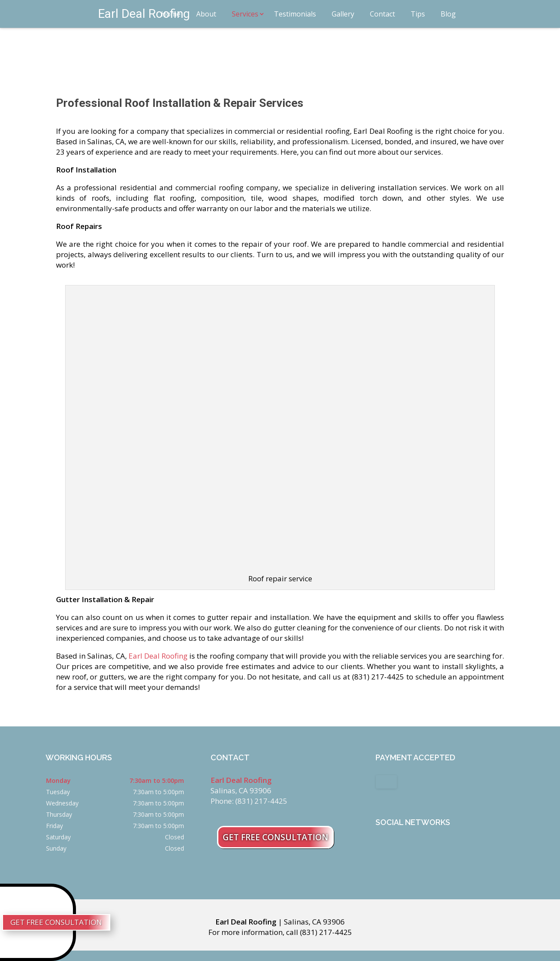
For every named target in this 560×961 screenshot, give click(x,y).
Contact (382, 14)
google (399, 847)
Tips (418, 14)
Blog (448, 14)
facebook (382, 847)
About (206, 14)
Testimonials (295, 14)
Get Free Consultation (275, 837)
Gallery (343, 14)
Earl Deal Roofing (157, 656)
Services (245, 14)
